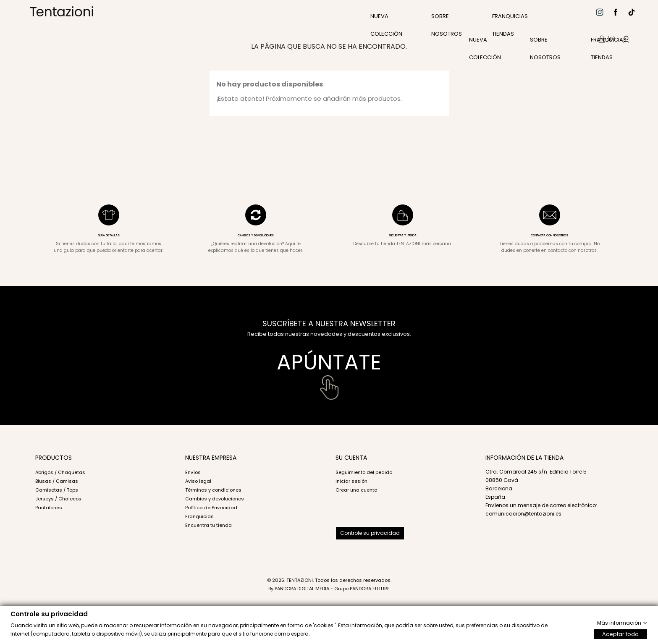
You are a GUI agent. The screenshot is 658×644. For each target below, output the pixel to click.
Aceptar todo (620, 634)
